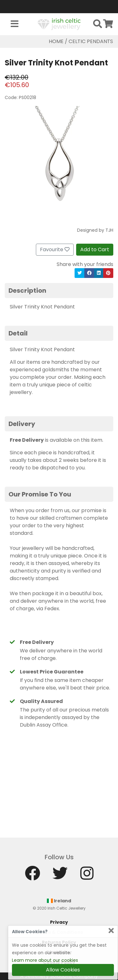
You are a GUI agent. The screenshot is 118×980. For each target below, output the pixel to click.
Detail (18, 333)
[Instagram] (87, 876)
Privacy (59, 922)
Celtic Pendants (91, 41)
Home (56, 41)
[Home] (59, 24)
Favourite (55, 249)
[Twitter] (60, 876)
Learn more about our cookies (45, 960)
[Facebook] (32, 876)
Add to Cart (95, 249)
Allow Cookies (63, 970)
